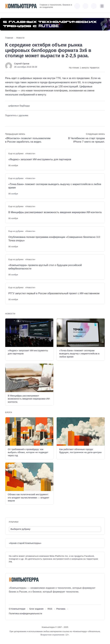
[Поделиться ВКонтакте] (7, 121)
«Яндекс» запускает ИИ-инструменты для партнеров (40, 159)
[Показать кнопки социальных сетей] (77, 6)
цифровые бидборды (19, 106)
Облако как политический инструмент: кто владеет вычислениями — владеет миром (29, 497)
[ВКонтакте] (11, 599)
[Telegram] (22, 599)
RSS (50, 609)
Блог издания (37, 609)
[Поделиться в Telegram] (13, 121)
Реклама (61, 609)
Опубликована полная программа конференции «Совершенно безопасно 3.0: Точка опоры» (54, 239)
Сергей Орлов (22, 64)
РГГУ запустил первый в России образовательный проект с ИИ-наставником (54, 293)
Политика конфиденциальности (26, 613)
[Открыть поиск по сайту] (94, 6)
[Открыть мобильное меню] (102, 6)
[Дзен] (28, 599)
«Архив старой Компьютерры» (25, 543)
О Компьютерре (17, 609)
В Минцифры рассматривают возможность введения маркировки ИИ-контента (55, 212)
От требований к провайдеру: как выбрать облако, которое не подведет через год (28, 452)
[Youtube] (17, 599)
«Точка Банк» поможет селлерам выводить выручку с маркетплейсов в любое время (55, 186)
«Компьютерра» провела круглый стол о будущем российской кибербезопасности (45, 267)
